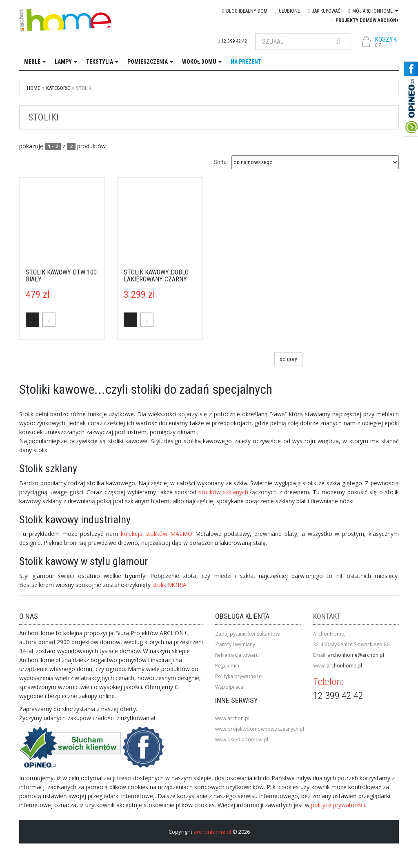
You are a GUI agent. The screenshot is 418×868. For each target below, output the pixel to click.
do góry (288, 359)
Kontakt (327, 616)
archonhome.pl (344, 666)
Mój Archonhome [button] (374, 11)
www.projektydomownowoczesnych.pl (260, 729)
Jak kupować (324, 11)
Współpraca (229, 687)
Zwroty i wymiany (235, 644)
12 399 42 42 (232, 41)
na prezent (246, 62)
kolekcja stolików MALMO (158, 534)
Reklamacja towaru (237, 655)
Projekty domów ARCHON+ (365, 20)
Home (33, 88)
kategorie (58, 88)
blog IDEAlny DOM (245, 11)
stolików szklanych (225, 492)
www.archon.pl (232, 718)
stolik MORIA (169, 585)
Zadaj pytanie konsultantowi (248, 634)
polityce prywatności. (339, 805)
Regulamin (227, 666)
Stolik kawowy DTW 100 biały (61, 276)
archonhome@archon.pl (356, 655)
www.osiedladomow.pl (242, 740)
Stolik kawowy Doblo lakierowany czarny (156, 276)
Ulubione (288, 11)
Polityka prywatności (239, 676)
